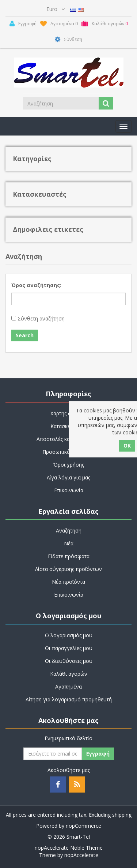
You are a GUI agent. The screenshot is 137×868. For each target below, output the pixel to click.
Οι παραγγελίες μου (69, 648)
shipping (122, 815)
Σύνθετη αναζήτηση (41, 318)
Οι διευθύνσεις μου (69, 661)
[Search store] (61, 103)
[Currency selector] (56, 9)
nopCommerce (83, 826)
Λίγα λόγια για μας (68, 477)
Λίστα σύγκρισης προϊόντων (68, 569)
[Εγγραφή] (53, 754)
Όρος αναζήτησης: (36, 285)
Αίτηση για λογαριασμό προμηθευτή (69, 699)
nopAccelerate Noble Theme (69, 848)
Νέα (69, 543)
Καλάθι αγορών (69, 674)
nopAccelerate (81, 855)
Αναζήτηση (69, 531)
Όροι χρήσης (69, 465)
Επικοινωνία (69, 490)
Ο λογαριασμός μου (69, 635)
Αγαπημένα (68, 687)
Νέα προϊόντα (68, 582)
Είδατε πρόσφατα (69, 556)
